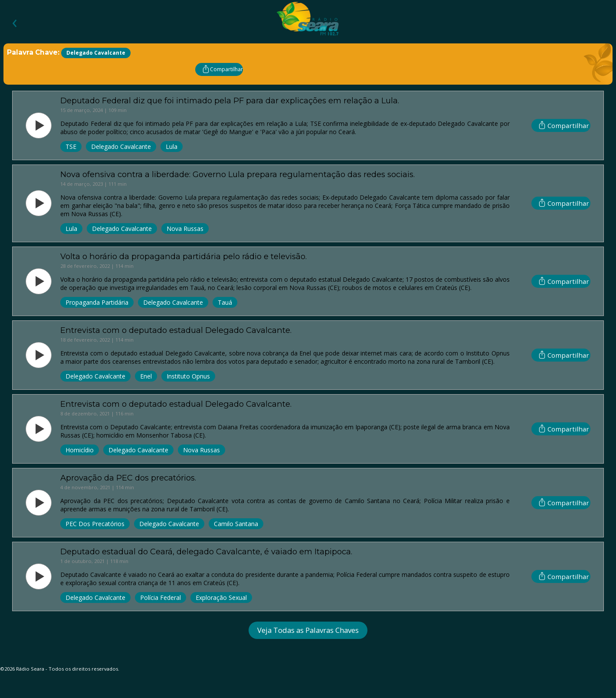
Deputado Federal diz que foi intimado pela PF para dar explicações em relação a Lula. (230, 100)
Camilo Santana (236, 524)
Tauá (225, 302)
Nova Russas (185, 229)
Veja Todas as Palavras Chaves (308, 630)
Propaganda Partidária (97, 302)
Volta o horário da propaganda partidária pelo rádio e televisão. (183, 256)
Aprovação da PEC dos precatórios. (128, 478)
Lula (172, 147)
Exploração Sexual (221, 598)
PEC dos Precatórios (95, 524)
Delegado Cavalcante (121, 147)
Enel (146, 376)
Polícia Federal (161, 598)
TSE (71, 147)
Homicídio (80, 450)
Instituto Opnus (188, 376)
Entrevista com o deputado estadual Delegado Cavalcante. (176, 330)
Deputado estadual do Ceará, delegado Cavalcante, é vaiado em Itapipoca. (206, 551)
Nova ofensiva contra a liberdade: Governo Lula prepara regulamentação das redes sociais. (238, 174)
